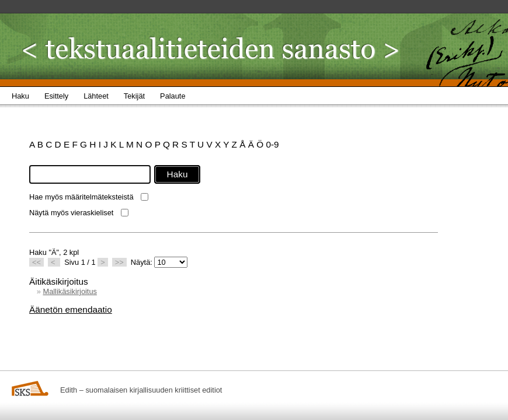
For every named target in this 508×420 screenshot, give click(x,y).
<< (36, 262)
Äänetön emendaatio (71, 309)
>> (119, 262)
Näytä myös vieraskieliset (71, 213)
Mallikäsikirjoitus (69, 291)
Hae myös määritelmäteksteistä (81, 197)
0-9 (272, 144)
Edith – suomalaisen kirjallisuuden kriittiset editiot (141, 390)
